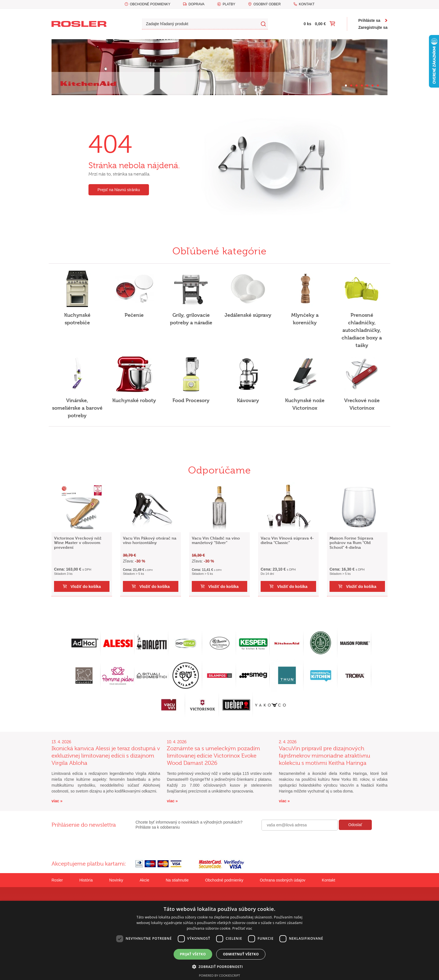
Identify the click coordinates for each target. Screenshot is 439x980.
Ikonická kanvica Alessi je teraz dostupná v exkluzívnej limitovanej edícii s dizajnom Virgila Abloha (106, 756)
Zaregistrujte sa (373, 27)
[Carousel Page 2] (351, 85)
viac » (57, 801)
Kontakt (307, 4)
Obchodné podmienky (150, 4)
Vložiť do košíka (86, 587)
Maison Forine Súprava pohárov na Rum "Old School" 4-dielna (351, 543)
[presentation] (304, 843)
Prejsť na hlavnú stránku (119, 190)
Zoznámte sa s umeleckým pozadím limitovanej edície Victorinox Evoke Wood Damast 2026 (213, 756)
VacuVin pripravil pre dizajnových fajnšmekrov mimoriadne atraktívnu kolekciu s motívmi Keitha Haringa (324, 756)
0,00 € (320, 24)
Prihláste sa (369, 20)
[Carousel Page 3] (357, 85)
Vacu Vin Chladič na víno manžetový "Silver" (216, 540)
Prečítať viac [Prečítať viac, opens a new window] (242, 928)
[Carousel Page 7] (378, 85)
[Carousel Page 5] (367, 85)
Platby (229, 4)
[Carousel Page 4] (362, 85)
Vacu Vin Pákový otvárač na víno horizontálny (150, 540)
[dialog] (219, 940)
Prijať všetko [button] (193, 954)
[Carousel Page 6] (373, 85)
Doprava (196, 4)
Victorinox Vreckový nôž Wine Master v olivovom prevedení (78, 543)
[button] (220, 967)
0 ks (308, 24)
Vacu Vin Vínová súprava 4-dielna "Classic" (287, 540)
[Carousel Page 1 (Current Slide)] (346, 85)
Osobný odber (267, 4)
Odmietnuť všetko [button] (241, 954)
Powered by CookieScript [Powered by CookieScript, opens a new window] (220, 975)
